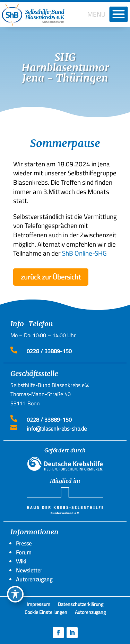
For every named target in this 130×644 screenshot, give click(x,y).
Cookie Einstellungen (46, 613)
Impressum (39, 605)
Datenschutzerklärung (81, 605)
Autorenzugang (90, 613)
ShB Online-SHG (84, 253)
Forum (24, 552)
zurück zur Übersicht (51, 277)
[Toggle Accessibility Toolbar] (15, 594)
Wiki (21, 561)
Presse (24, 543)
